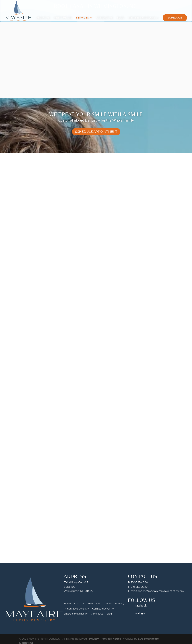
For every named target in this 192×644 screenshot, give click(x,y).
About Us (43, 18)
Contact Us (104, 18)
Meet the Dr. (63, 18)
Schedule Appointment (96, 132)
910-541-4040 (139, 582)
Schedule (175, 18)
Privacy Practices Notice (105, 639)
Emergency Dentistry (76, 614)
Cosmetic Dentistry (103, 609)
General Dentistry (114, 604)
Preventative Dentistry (76, 609)
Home (67, 604)
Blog (120, 18)
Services (82, 18)
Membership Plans (142, 18)
